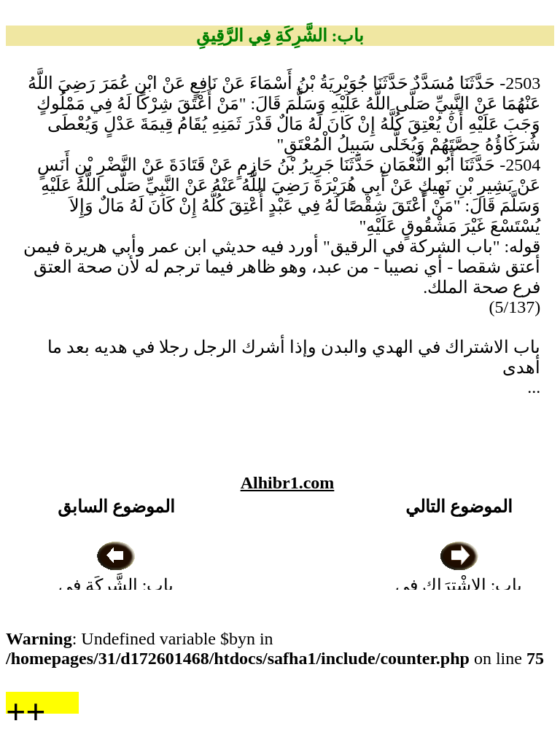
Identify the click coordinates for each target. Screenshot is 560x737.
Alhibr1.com (288, 483)
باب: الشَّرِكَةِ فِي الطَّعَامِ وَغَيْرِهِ (116, 585)
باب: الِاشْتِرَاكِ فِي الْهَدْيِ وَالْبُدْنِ (459, 585)
